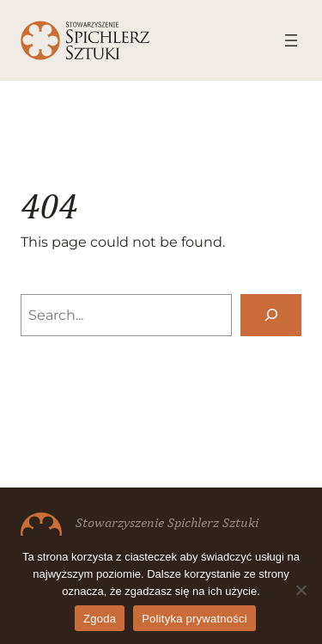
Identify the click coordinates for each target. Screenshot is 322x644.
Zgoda (100, 619)
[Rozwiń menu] (291, 40)
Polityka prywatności (194, 619)
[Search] (271, 315)
